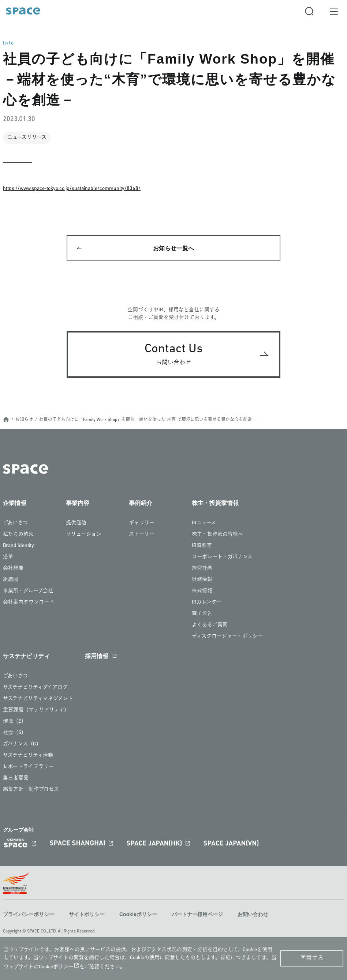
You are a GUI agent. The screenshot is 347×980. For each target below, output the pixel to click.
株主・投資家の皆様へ (217, 535)
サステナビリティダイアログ (35, 688)
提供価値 (76, 524)
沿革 (8, 558)
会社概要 (13, 569)
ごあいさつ (15, 524)
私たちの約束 (18, 535)
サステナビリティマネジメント (38, 700)
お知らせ (24, 421)
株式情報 (202, 592)
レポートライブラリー (28, 768)
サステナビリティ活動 (28, 756)
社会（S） (15, 734)
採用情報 (97, 657)
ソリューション (84, 535)
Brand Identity (18, 546)
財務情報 (202, 580)
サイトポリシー (87, 915)
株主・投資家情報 (215, 504)
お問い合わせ (253, 915)
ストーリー (142, 535)
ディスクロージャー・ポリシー (227, 637)
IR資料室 (202, 546)
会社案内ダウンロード (29, 603)
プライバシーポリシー (29, 915)
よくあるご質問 (210, 626)
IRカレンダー (206, 603)
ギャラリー (142, 524)
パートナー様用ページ (197, 915)
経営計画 (202, 569)
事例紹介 (141, 504)
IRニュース (204, 524)
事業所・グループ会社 (28, 592)
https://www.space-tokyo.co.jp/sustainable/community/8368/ (72, 189)
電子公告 (202, 614)
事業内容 (78, 504)
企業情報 (15, 504)
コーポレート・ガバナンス (222, 558)
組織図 (11, 580)
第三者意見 (16, 779)
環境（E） (15, 722)
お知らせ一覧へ (173, 249)
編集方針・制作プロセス (31, 790)
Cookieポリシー (138, 915)
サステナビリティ (26, 657)
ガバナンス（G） (22, 745)
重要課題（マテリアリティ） (36, 711)
